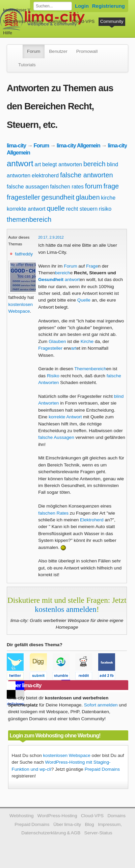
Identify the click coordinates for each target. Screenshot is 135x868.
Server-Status (98, 833)
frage (111, 186)
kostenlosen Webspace (67, 755)
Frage (92, 266)
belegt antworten (62, 164)
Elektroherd (92, 520)
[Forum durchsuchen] (53, 6)
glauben (88, 197)
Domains (57, 21)
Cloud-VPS (83, 21)
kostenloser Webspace (26, 10)
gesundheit (58, 197)
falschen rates (67, 187)
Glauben (57, 341)
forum (94, 186)
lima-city (16, 145)
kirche (108, 198)
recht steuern (82, 209)
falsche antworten (87, 175)
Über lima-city (67, 824)
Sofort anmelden (101, 705)
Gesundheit (51, 280)
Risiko (53, 376)
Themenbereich (90, 369)
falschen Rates (53, 513)
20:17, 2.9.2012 (51, 237)
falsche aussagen (28, 187)
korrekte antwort (26, 209)
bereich (94, 164)
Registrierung (109, 6)
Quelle (84, 300)
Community (112, 21)
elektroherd (45, 176)
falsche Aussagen (56, 437)
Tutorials (27, 65)
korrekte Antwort (65, 417)
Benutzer (58, 51)
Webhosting (22, 816)
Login (82, 6)
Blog (89, 824)
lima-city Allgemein (78, 145)
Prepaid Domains (102, 769)
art (38, 164)
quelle (56, 208)
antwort (20, 163)
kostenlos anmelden (66, 609)
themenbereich (29, 219)
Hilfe (8, 33)
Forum (34, 51)
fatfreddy (24, 254)
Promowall (87, 51)
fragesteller (23, 197)
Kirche (87, 341)
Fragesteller (50, 348)
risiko (105, 209)
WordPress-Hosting (23, 21)
